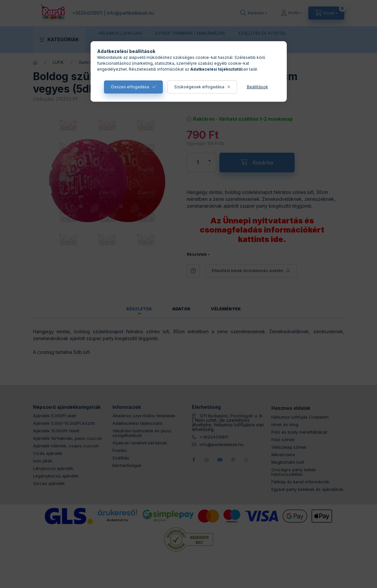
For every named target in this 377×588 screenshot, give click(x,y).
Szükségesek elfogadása (199, 87)
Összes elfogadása (130, 87)
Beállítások (257, 87)
